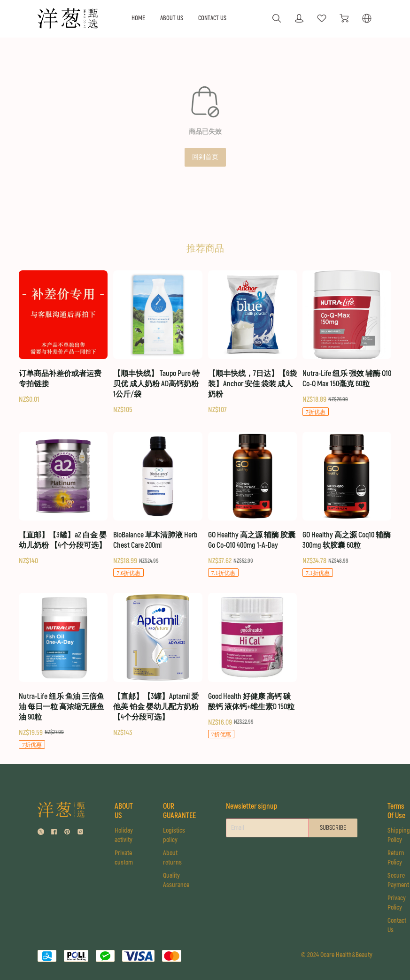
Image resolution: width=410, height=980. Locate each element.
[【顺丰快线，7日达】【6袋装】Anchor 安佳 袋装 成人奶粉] (252, 343)
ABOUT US (172, 18)
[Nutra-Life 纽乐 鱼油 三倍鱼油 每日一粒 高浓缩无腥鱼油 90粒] (63, 671)
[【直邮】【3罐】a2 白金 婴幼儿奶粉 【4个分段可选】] (63, 499)
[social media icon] (41, 833)
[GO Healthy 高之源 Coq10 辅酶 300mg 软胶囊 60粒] (347, 505)
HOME (138, 18)
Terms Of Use (396, 811)
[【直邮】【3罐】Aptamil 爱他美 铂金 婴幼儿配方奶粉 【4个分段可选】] (158, 665)
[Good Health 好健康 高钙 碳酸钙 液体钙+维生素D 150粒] (252, 666)
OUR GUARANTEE (179, 811)
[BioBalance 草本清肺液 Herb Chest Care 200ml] (158, 505)
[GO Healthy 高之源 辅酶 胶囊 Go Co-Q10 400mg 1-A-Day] (252, 505)
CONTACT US (212, 18)
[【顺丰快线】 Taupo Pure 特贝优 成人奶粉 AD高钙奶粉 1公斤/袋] (158, 343)
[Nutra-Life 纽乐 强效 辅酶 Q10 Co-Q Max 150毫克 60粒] (347, 344)
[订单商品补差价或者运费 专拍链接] (63, 338)
